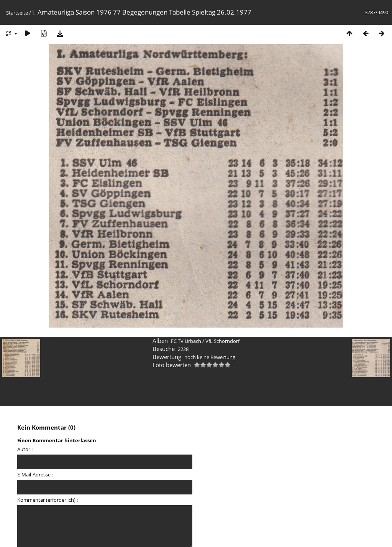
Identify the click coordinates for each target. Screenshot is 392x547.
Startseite (17, 13)
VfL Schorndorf (222, 341)
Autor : (25, 449)
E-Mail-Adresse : (35, 475)
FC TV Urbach (186, 341)
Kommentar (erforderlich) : (48, 500)
